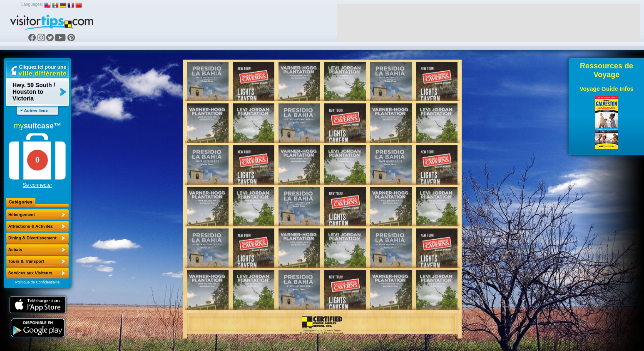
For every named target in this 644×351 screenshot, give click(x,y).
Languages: (32, 4)
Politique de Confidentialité (38, 282)
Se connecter (38, 185)
